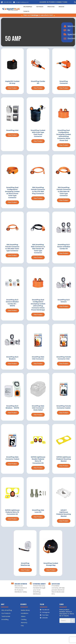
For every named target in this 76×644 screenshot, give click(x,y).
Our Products (40, 7)
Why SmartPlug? (28, 7)
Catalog (24, 619)
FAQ (22, 626)
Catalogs (34, 15)
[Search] (73, 621)
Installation (25, 613)
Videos (23, 616)
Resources (61, 7)
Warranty (24, 623)
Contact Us (26, 11)
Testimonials (6, 616)
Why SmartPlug (7, 610)
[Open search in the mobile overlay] (75, 2)
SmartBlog (5, 619)
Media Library (25, 610)
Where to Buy (51, 7)
